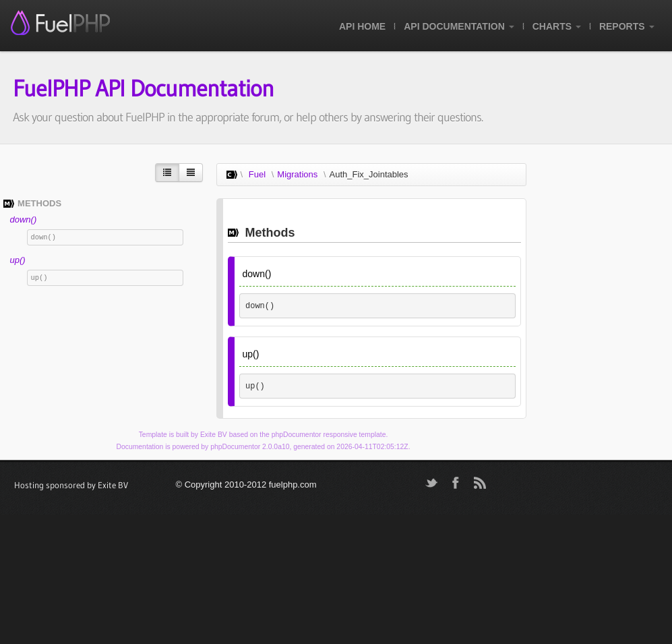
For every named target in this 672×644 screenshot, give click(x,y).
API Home (362, 26)
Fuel (257, 174)
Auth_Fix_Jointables (369, 174)
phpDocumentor (297, 435)
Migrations (297, 174)
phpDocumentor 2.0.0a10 (250, 447)
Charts (557, 26)
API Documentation (459, 26)
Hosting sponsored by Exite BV (71, 485)
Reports (627, 26)
